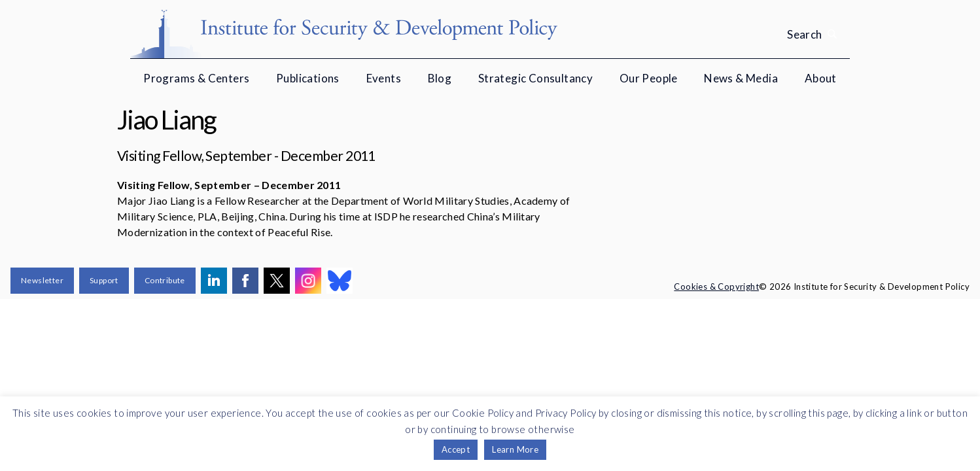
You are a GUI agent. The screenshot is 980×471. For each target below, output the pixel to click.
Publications (308, 78)
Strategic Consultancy (535, 78)
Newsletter (42, 280)
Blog (440, 78)
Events (384, 78)
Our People (649, 78)
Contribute (165, 280)
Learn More (515, 449)
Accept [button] (456, 449)
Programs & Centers (196, 78)
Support (104, 280)
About (821, 78)
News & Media (741, 78)
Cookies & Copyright (716, 287)
